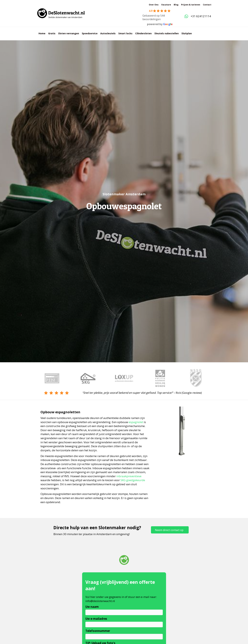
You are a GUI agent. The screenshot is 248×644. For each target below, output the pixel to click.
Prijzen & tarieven (191, 5)
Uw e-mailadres (96, 619)
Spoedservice (90, 33)
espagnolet (136, 422)
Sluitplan (187, 33)
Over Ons (154, 5)
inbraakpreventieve (129, 476)
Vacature (166, 5)
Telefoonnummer (98, 631)
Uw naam (92, 607)
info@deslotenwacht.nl (100, 601)
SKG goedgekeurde (133, 480)
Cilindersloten (143, 33)
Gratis (52, 33)
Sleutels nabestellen (167, 33)
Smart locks (125, 33)
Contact (207, 5)
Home (42, 33)
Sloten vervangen (69, 33)
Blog (176, 5)
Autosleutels (108, 33)
